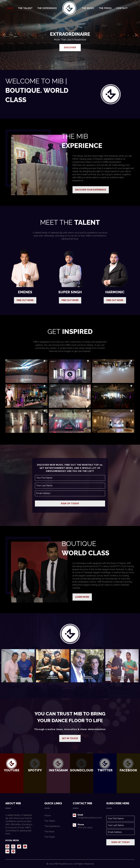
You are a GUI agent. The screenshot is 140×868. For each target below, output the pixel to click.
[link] (10, 8)
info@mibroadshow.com (90, 818)
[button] (4, 35)
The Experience (52, 826)
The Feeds (50, 837)
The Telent (50, 821)
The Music (49, 832)
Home (47, 816)
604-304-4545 (85, 827)
